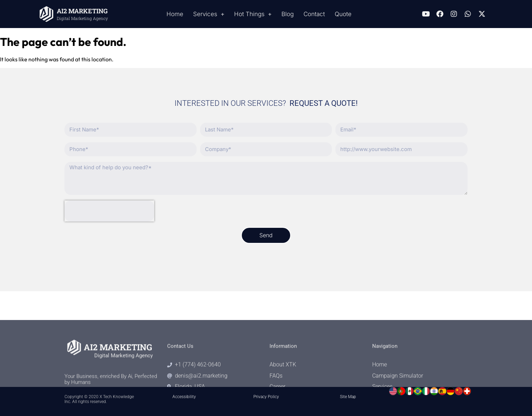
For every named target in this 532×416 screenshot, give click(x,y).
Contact (314, 14)
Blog (288, 14)
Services (209, 14)
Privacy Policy (266, 397)
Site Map (348, 397)
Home (175, 14)
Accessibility (184, 397)
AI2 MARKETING (82, 11)
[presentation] (109, 211)
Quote (343, 14)
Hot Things (253, 14)
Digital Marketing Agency (82, 18)
